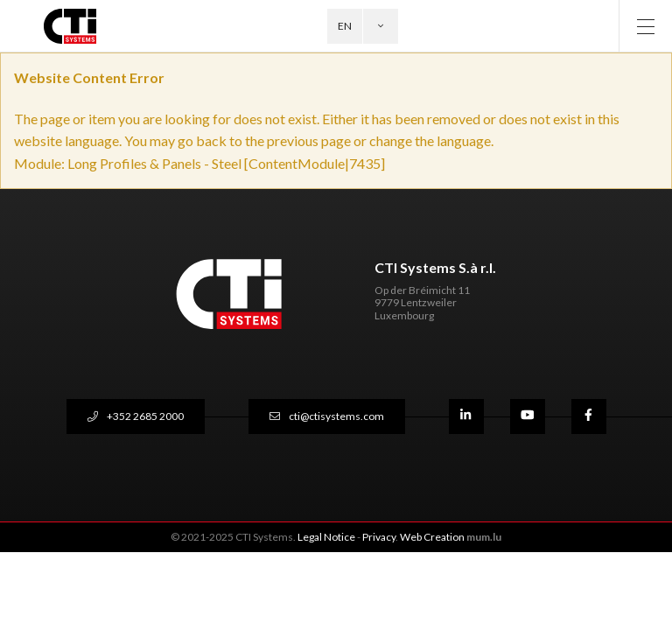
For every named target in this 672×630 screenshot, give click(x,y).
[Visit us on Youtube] (528, 416)
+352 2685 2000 (145, 416)
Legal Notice (326, 537)
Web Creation (432, 537)
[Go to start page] (80, 26)
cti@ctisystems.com (336, 416)
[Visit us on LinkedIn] (466, 416)
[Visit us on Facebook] (589, 416)
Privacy (379, 537)
